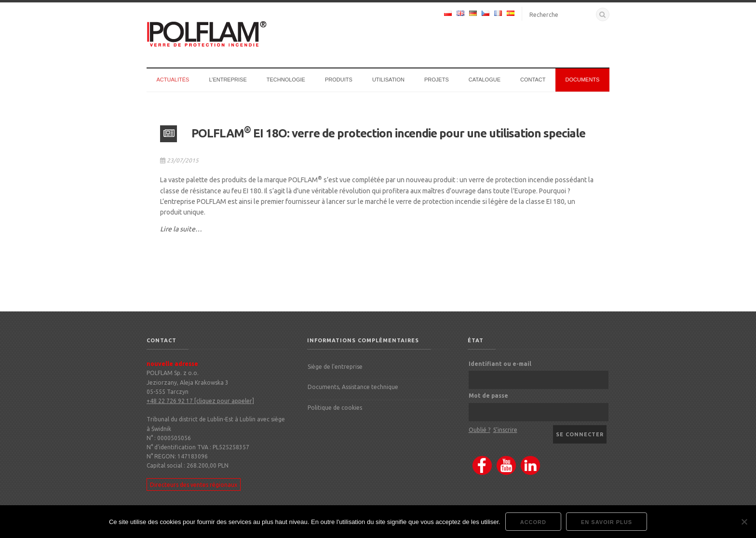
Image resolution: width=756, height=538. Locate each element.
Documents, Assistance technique (353, 387)
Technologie (286, 80)
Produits (339, 80)
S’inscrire (505, 430)
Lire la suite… (181, 229)
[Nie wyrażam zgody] (744, 522)
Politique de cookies (335, 408)
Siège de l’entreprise (335, 367)
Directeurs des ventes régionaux (194, 484)
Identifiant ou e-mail (500, 364)
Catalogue (485, 80)
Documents (583, 80)
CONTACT (533, 80)
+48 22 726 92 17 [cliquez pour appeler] (200, 401)
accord (533, 522)
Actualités (173, 80)
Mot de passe (488, 396)
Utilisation (388, 80)
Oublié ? (479, 430)
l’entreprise (228, 80)
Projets (437, 80)
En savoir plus (607, 522)
